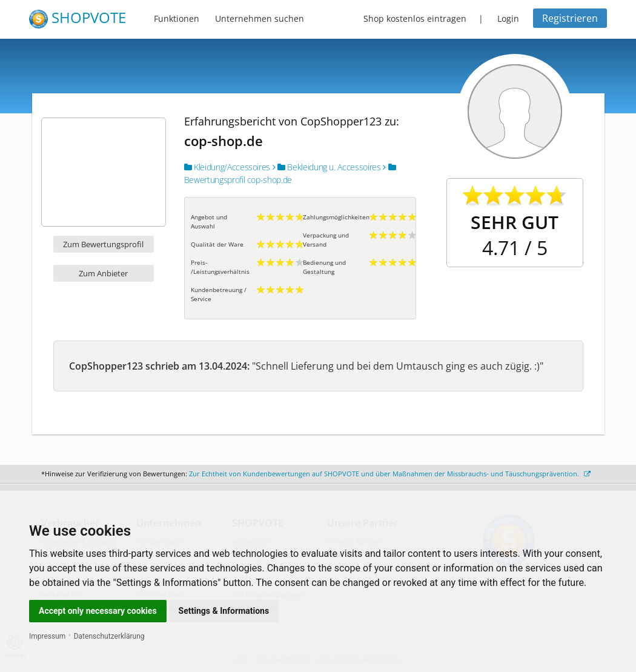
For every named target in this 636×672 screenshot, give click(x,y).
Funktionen (177, 18)
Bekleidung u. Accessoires (327, 167)
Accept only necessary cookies (98, 611)
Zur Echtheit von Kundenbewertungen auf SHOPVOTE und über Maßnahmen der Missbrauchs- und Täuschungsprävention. (390, 474)
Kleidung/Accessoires (227, 167)
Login (508, 18)
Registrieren (570, 18)
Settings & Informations (224, 611)
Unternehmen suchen (260, 18)
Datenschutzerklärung (109, 636)
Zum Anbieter (103, 273)
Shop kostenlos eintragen (415, 18)
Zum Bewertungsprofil (103, 244)
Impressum (47, 636)
